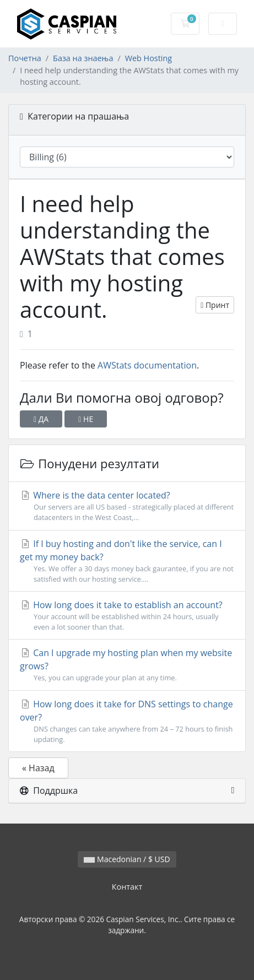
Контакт (127, 887)
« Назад (38, 768)
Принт (215, 305)
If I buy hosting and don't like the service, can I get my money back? (127, 561)
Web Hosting (148, 58)
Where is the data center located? (127, 506)
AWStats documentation (147, 365)
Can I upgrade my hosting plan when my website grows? (127, 665)
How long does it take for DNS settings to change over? (127, 721)
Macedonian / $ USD (127, 859)
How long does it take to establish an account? (127, 616)
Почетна (25, 58)
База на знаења (83, 58)
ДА (41, 419)
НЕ (86, 419)
